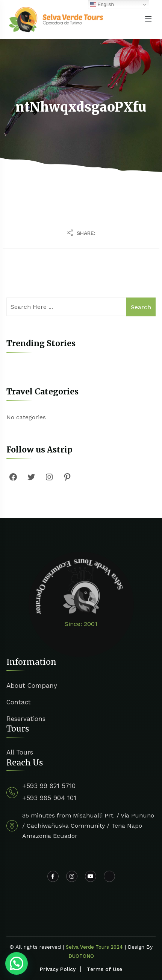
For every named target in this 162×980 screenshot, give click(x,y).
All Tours (20, 752)
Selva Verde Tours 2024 (94, 947)
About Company (32, 686)
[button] (17, 963)
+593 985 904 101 (49, 798)
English (102, 5)
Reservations (26, 719)
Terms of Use (104, 969)
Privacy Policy (58, 969)
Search (141, 307)
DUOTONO (81, 956)
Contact (19, 702)
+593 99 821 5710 (49, 786)
